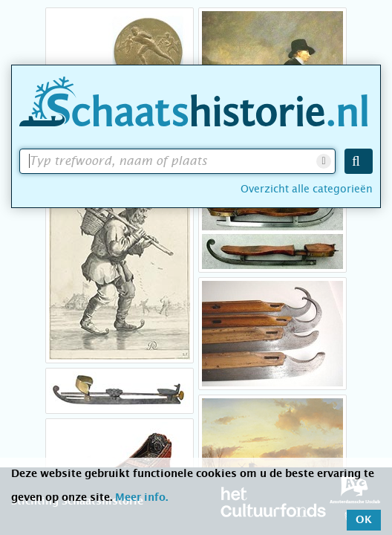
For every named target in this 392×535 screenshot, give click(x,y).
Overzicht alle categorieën (307, 189)
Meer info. (141, 498)
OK (364, 520)
